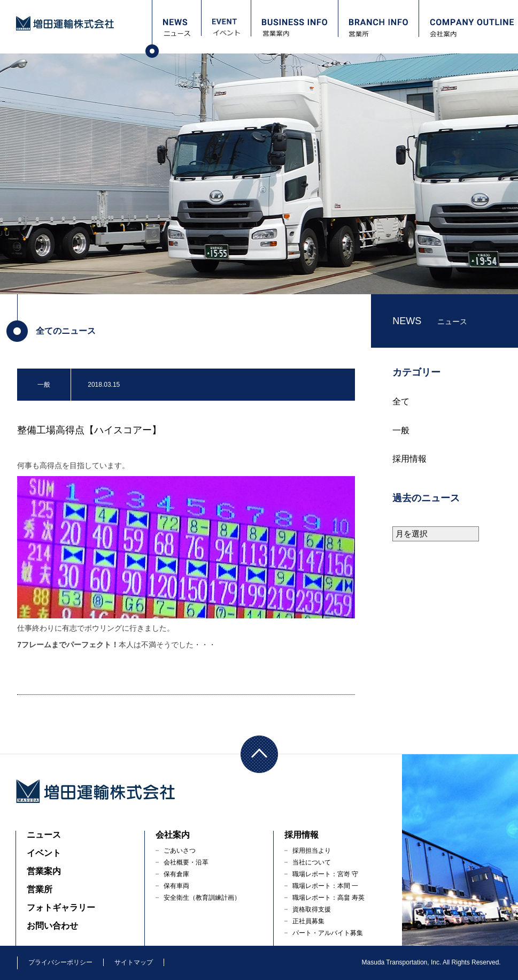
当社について (312, 862)
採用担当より (312, 851)
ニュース (44, 835)
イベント (44, 853)
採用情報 (409, 459)
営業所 (40, 889)
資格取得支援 (312, 909)
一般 (401, 430)
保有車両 (176, 886)
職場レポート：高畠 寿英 (328, 898)
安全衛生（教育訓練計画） (202, 898)
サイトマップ (134, 962)
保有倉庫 (176, 874)
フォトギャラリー (61, 908)
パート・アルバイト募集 (328, 933)
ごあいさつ (180, 851)
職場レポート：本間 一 (325, 886)
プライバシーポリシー (60, 962)
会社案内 (173, 835)
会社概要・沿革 (186, 862)
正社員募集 (308, 921)
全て (401, 401)
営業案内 (44, 871)
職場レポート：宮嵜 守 (325, 874)
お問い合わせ (52, 926)
